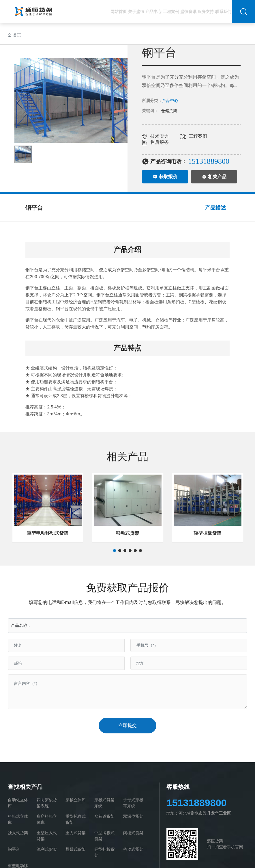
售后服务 (160, 142)
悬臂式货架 (76, 849)
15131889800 (196, 803)
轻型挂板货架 (207, 533)
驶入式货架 (18, 833)
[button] (115, 551)
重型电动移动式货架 (48, 533)
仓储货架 (169, 111)
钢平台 (14, 849)
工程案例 (198, 136)
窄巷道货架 (104, 816)
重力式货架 (76, 833)
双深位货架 (133, 816)
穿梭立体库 (76, 800)
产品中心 (170, 101)
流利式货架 (47, 849)
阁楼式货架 (133, 833)
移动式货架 (127, 533)
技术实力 (160, 136)
